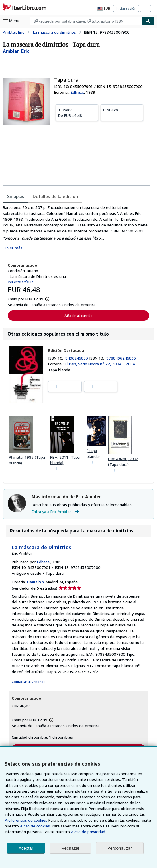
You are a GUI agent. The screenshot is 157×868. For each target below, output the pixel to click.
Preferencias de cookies (114, 814)
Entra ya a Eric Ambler (56, 513)
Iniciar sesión (127, 8)
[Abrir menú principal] (13, 21)
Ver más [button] (14, 249)
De (77, 112)
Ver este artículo (20, 282)
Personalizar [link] (119, 848)
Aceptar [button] (26, 848)
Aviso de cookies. (127, 820)
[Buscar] (148, 21)
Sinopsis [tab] (16, 196)
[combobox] (86, 21)
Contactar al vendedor (28, 683)
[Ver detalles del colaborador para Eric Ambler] (16, 51)
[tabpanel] (76, 228)
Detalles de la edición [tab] (54, 196)
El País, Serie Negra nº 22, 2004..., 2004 (101, 365)
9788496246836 (122, 359)
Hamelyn (36, 584)
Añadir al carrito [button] (78, 316)
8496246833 (78, 359)
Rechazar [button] (70, 848)
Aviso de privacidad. (22, 832)
